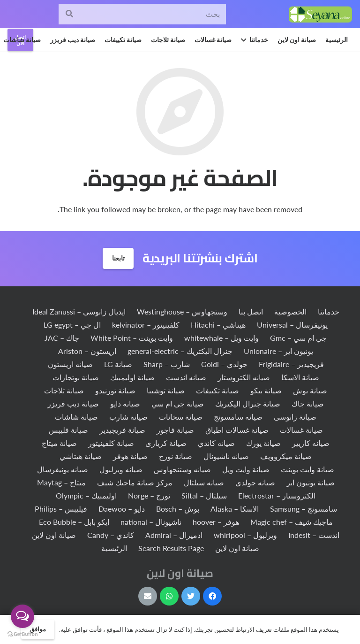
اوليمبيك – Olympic (86, 495)
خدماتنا (329, 311)
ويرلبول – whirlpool (245, 535)
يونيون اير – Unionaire (278, 351)
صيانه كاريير (311, 443)
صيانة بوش (310, 390)
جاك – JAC (62, 338)
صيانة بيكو (266, 390)
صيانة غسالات (301, 430)
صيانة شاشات (76, 417)
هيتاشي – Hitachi (218, 325)
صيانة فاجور (175, 430)
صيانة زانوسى (295, 417)
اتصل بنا (251, 311)
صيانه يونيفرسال (63, 469)
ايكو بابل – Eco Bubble (74, 522)
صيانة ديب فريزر (73, 403)
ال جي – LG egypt (72, 325)
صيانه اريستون (70, 364)
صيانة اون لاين (54, 535)
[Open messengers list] (22, 616)
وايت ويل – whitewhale (221, 338)
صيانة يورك (263, 443)
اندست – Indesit (314, 535)
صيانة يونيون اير (311, 482)
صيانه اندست (186, 377)
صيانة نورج (176, 456)
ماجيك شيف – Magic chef (292, 522)
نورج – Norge (149, 495)
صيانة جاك (308, 403)
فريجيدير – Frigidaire (291, 364)
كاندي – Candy (111, 535)
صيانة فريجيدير (122, 430)
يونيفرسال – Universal (292, 325)
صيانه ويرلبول (121, 469)
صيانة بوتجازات (76, 377)
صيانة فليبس (68, 430)
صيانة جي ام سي (178, 403)
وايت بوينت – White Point (132, 338)
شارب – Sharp (167, 364)
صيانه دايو (125, 403)
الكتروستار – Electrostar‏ (277, 495)
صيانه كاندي (216, 443)
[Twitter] (191, 596)
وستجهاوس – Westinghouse (182, 311)
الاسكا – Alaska (235, 509)
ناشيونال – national (151, 522)
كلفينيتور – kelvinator (146, 325)
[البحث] (69, 14)
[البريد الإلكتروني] (148, 596)
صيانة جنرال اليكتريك (248, 403)
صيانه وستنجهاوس (182, 469)
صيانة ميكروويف (286, 456)
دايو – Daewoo (122, 509)
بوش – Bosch (178, 509)
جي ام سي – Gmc (298, 338)
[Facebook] (212, 596)
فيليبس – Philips (61, 509)
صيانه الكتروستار (244, 377)
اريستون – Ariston (87, 351)
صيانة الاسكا (300, 377)
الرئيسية (114, 548)
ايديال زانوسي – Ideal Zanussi (79, 311)
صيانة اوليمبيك (132, 377)
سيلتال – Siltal (204, 495)
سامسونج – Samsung (304, 509)
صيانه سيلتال (204, 482)
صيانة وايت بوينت (307, 469)
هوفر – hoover (216, 522)
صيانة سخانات (181, 417)
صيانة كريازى (166, 443)
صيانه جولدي (255, 482)
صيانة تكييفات (217, 390)
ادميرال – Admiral (174, 535)
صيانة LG (118, 364)
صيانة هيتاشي (81, 456)
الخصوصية (290, 311)
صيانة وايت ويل (246, 469)
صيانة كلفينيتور (111, 443)
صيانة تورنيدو (115, 390)
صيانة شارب (128, 417)
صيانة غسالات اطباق (237, 430)
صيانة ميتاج (59, 443)
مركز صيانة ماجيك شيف (135, 482)
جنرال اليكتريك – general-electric (180, 351)
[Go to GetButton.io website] (22, 634)
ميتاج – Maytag (61, 482)
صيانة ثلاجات (64, 390)
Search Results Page (171, 548)
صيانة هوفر (130, 456)
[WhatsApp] (169, 596)
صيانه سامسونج (238, 417)
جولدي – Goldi (224, 364)
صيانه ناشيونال (226, 456)
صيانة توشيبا (166, 390)
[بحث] (142, 14)
